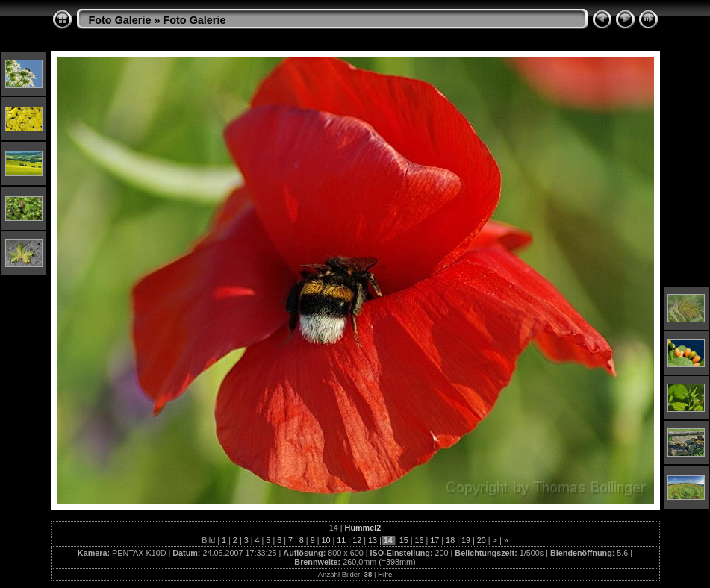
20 (482, 540)
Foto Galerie (120, 20)
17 (435, 540)
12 (357, 540)
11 (341, 540)
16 (419, 540)
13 (373, 540)
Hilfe (385, 574)
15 (404, 540)
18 (450, 540)
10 (326, 540)
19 (466, 540)
